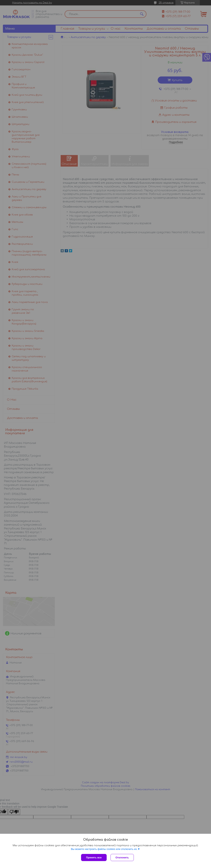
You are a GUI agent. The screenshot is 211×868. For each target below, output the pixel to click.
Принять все (94, 858)
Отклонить (122, 858)
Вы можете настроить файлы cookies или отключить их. (104, 849)
